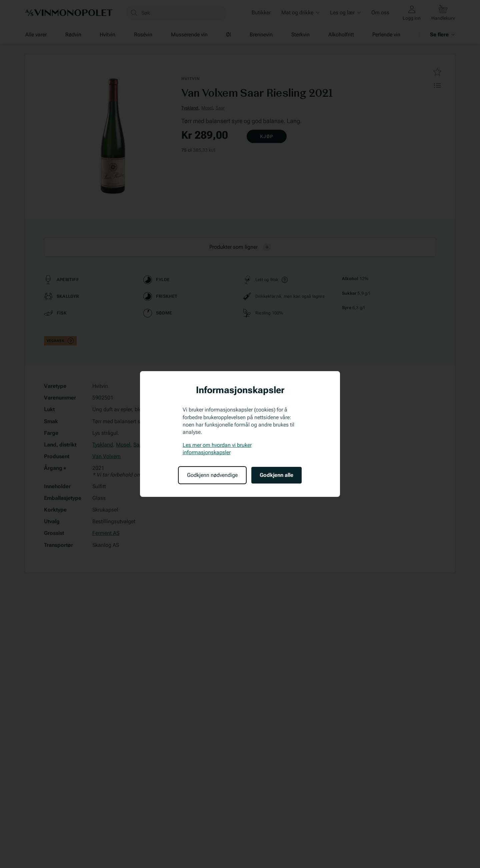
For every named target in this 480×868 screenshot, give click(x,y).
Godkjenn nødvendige (212, 475)
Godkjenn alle (276, 475)
